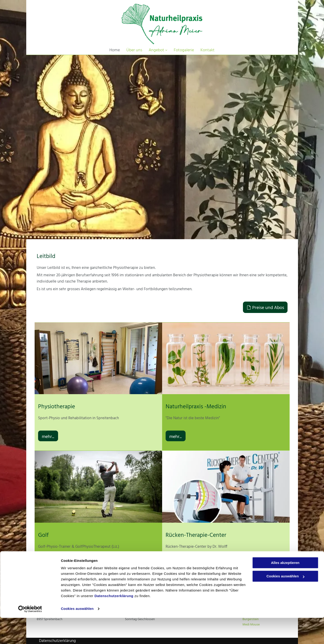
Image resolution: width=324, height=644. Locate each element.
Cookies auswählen (77, 635)
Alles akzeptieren (285, 589)
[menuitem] (115, 50)
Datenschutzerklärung (114, 622)
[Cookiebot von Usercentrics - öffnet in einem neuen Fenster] (30, 635)
